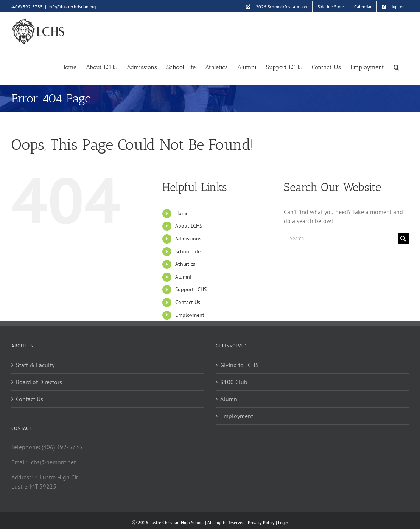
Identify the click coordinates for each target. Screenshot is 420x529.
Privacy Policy (261, 522)
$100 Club (234, 382)
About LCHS (189, 226)
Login (283, 522)
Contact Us (188, 302)
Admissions (188, 239)
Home (182, 213)
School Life (188, 251)
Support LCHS (191, 289)
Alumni (183, 277)
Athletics (185, 264)
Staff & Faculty (35, 365)
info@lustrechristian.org (72, 7)
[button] (396, 67)
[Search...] (341, 238)
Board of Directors (39, 382)
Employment (190, 315)
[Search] (403, 238)
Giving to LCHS (240, 365)
